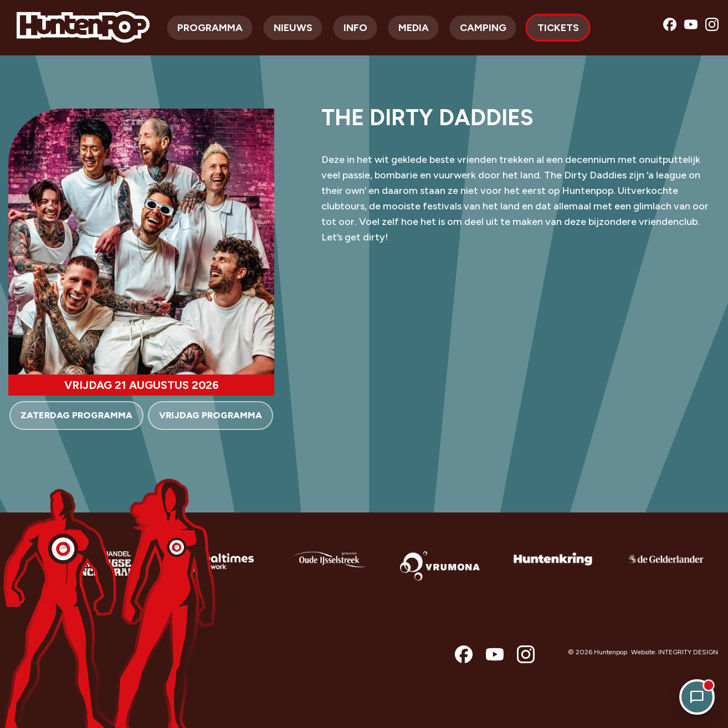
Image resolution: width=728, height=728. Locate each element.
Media (414, 28)
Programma (210, 28)
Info (355, 28)
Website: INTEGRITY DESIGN (675, 652)
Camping (483, 28)
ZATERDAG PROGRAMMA (76, 415)
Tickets (558, 28)
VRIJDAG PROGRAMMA (211, 415)
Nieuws (293, 28)
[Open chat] (697, 697)
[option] (101, 575)
